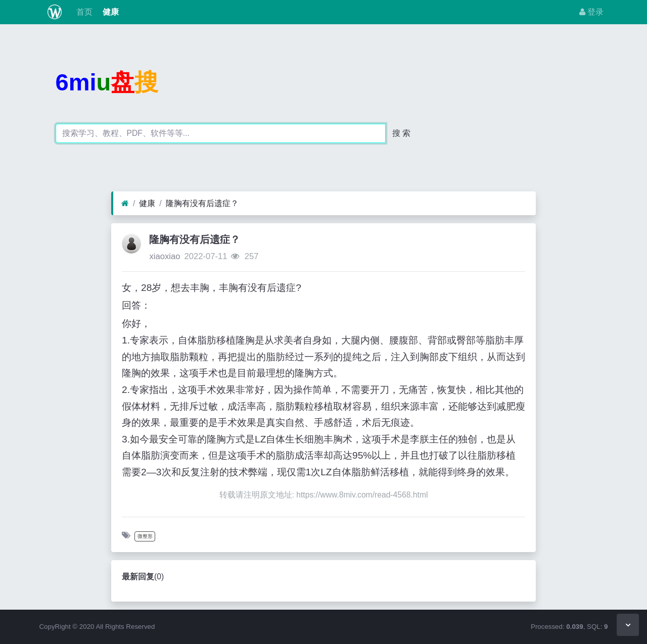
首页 (83, 12)
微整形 (145, 536)
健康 (110, 12)
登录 (591, 12)
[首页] (125, 204)
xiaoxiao (165, 256)
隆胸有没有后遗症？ (202, 203)
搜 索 (401, 133)
